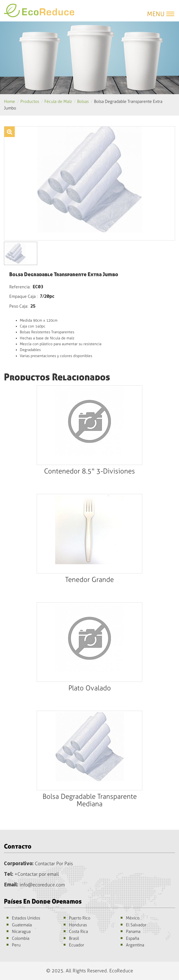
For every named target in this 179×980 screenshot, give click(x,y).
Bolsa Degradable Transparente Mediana (90, 800)
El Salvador (136, 925)
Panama (133, 931)
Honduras (78, 925)
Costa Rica (78, 931)
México (133, 918)
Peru (16, 945)
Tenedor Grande (89, 580)
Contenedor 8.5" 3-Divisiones (89, 471)
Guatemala (22, 925)
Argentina (135, 945)
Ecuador (77, 945)
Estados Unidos (26, 918)
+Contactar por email (37, 874)
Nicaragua (21, 931)
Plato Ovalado (90, 688)
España (133, 938)
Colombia (21, 938)
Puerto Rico (80, 918)
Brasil (74, 938)
